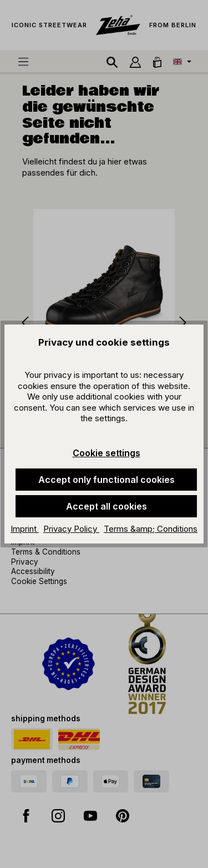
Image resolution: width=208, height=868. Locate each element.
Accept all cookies (106, 506)
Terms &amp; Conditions (151, 529)
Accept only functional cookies (106, 480)
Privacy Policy (71, 529)
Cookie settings (106, 453)
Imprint (25, 529)
